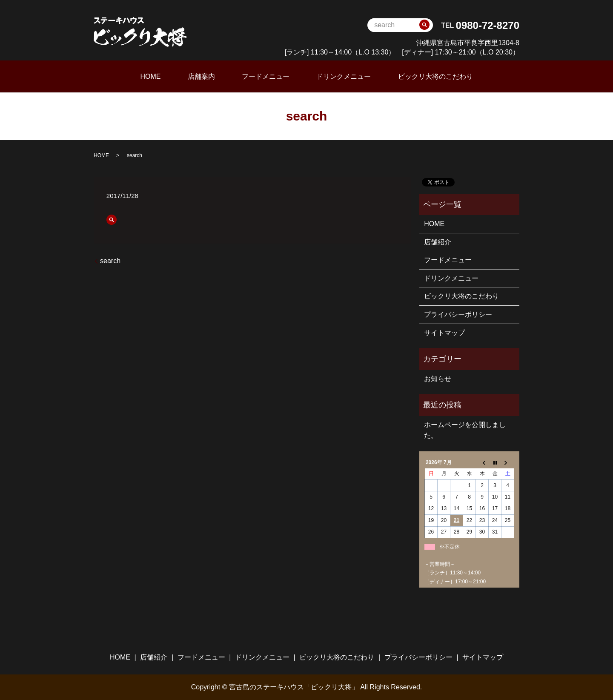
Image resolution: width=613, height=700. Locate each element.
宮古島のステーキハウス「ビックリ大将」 (294, 687)
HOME (172, 76)
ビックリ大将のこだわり (414, 76)
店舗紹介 (438, 241)
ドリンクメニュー (333, 76)
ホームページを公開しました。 (465, 429)
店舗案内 (212, 76)
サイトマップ (444, 332)
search (110, 260)
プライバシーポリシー (458, 314)
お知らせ (438, 378)
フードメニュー (266, 76)
